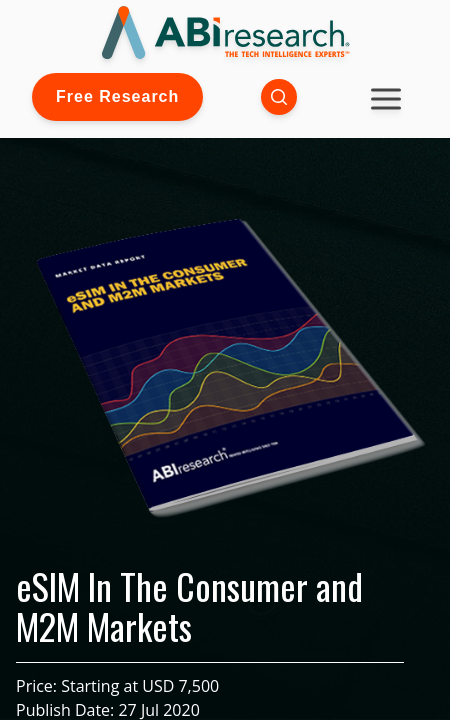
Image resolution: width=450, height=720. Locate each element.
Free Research (117, 96)
